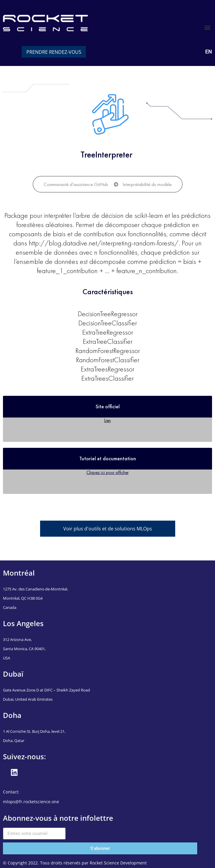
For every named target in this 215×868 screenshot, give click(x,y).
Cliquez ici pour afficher (107, 472)
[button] (207, 27)
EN (209, 52)
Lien (107, 420)
